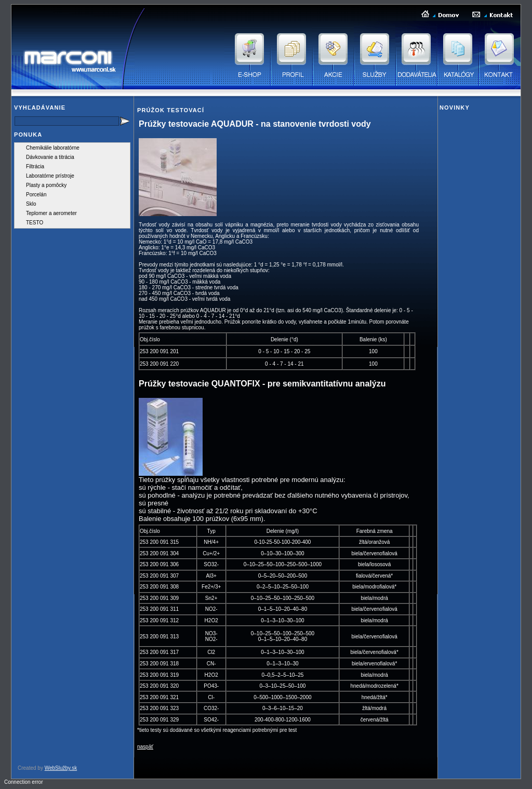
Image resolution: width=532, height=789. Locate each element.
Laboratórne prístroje (50, 176)
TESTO (35, 223)
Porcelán (36, 195)
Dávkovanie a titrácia (50, 157)
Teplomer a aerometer (51, 213)
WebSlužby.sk (61, 768)
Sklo (31, 204)
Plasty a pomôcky (46, 185)
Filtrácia (35, 166)
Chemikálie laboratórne (53, 148)
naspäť (145, 747)
